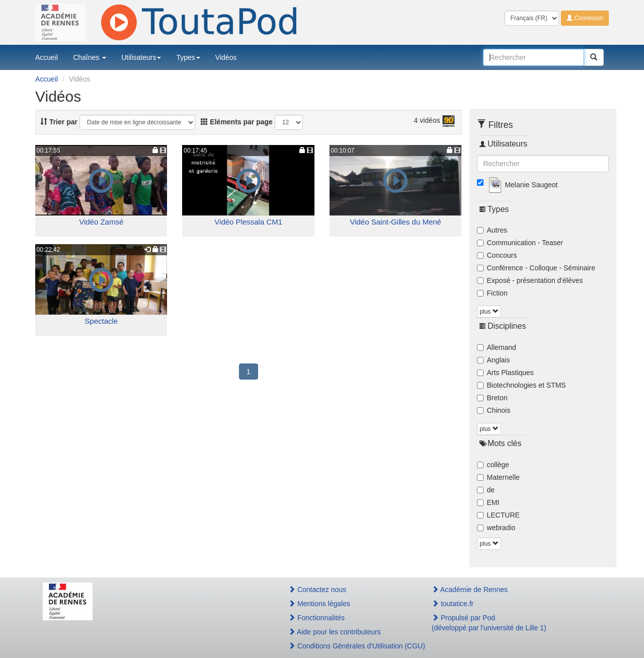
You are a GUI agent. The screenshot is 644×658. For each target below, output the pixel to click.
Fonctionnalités (316, 618)
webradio (496, 528)
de (486, 490)
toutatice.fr (453, 604)
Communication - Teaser (520, 243)
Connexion (585, 18)
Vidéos (226, 57)
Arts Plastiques (505, 373)
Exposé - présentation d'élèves (530, 280)
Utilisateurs (141, 57)
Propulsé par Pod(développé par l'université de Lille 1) (489, 623)
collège (493, 465)
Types (188, 57)
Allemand (497, 347)
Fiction (492, 293)
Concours (497, 255)
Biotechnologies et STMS (521, 385)
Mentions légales (319, 604)
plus (489, 312)
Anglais (494, 360)
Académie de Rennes (470, 590)
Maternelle (498, 477)
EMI (488, 502)
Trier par (59, 122)
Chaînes (90, 57)
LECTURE (498, 515)
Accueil (47, 57)
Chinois (494, 410)
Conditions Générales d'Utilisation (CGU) (349, 646)
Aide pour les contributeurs (335, 632)
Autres (492, 230)
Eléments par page (236, 122)
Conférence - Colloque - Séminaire (536, 268)
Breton (492, 398)
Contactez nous (317, 590)
